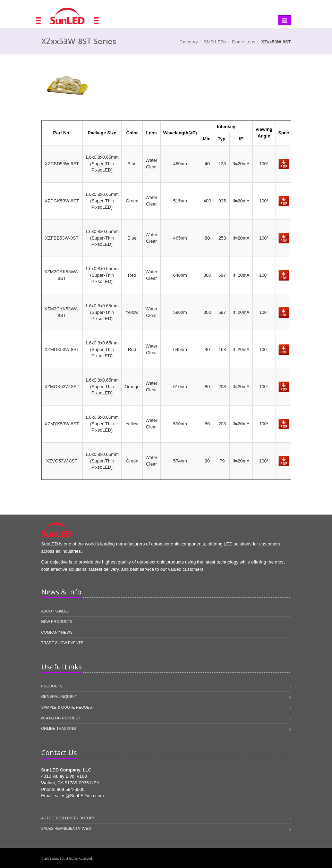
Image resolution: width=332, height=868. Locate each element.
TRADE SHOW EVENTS (62, 643)
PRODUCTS (52, 686)
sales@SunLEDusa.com (79, 796)
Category (189, 42)
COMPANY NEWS (57, 632)
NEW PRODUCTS (57, 621)
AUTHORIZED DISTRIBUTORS (68, 818)
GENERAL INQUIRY (59, 696)
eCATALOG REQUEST (61, 718)
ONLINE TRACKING (59, 728)
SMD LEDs (215, 42)
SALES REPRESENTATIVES (66, 828)
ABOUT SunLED (56, 611)
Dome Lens (244, 42)
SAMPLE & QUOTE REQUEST (68, 707)
